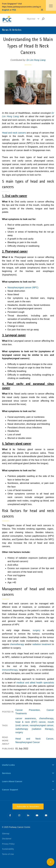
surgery (35, 630)
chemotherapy (17, 644)
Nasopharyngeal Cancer (28, 742)
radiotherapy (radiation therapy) (34, 729)
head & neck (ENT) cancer (30, 722)
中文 (14, 10)
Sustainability (8, 849)
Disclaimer (7, 839)
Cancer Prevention (28, 710)
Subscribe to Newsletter (28, 806)
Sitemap (6, 834)
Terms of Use (8, 854)
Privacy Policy (8, 844)
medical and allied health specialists (35, 683)
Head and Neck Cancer (34, 739)
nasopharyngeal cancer (41, 725)
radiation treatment (41, 644)
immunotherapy (10, 670)
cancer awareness (26, 718)
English (6, 10)
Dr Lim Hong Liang (36, 60)
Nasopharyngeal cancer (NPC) (23, 287)
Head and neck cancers (14, 133)
